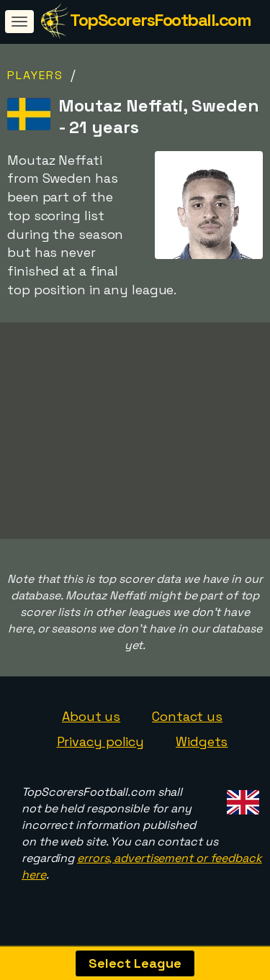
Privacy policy (101, 747)
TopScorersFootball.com (160, 20)
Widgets (202, 747)
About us (91, 721)
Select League (135, 963)
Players (35, 75)
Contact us (187, 721)
